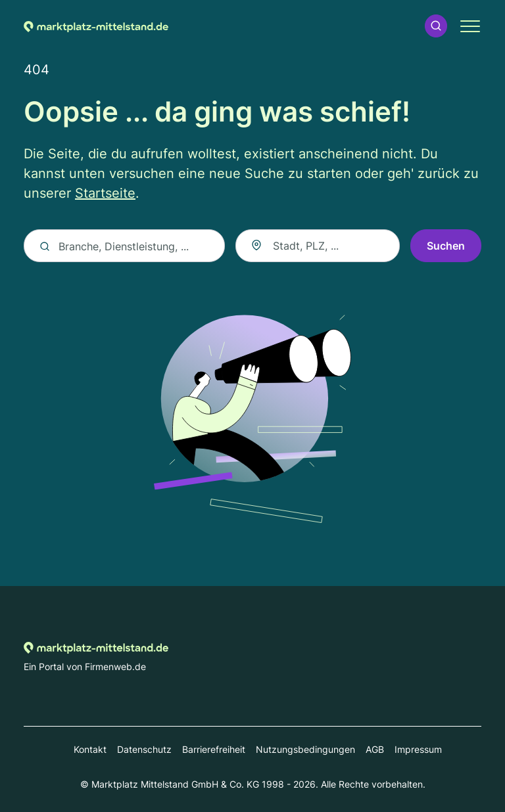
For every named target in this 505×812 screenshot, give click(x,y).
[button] (436, 26)
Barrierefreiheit (214, 749)
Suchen (446, 246)
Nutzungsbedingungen (305, 749)
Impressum (418, 749)
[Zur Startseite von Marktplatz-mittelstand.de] (96, 26)
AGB (375, 749)
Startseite (105, 193)
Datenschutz (144, 749)
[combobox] (318, 246)
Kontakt (90, 749)
